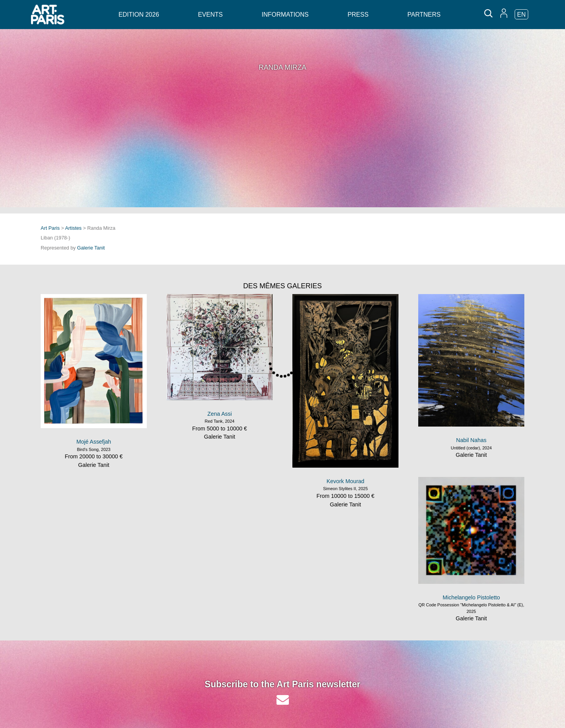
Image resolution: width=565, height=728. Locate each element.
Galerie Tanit (91, 248)
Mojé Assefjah (94, 442)
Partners (424, 15)
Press (358, 15)
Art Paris (50, 228)
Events (210, 15)
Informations (285, 15)
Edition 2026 (139, 15)
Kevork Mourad (345, 481)
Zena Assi (219, 414)
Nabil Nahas (471, 440)
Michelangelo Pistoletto (471, 597)
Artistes (73, 228)
